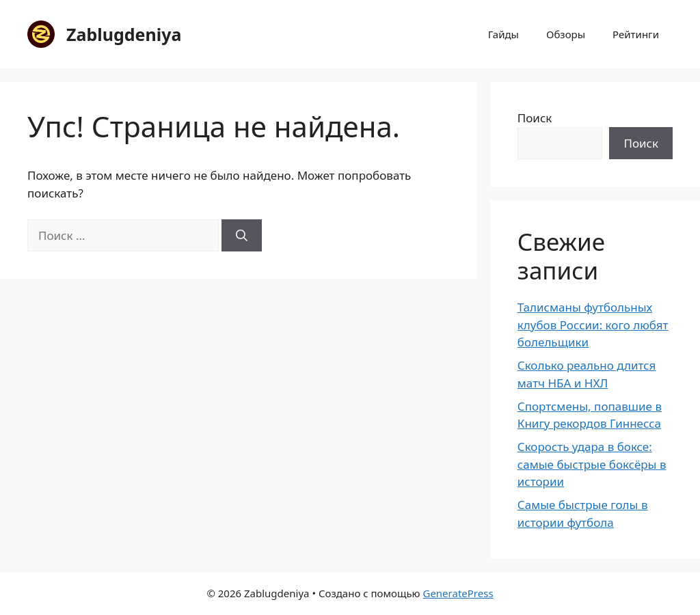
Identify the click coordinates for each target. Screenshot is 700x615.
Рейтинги (636, 34)
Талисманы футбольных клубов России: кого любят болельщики (593, 325)
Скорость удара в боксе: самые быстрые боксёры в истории (592, 464)
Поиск (535, 118)
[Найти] (242, 236)
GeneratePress (458, 593)
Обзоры (566, 34)
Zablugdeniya (124, 34)
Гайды (503, 34)
